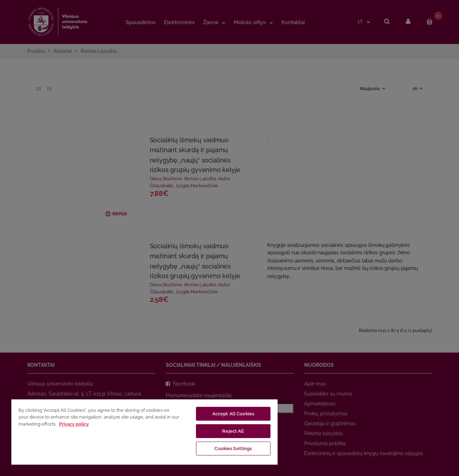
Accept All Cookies (233, 414)
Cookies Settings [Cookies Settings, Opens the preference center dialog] (233, 449)
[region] (144, 432)
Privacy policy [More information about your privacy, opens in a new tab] (74, 424)
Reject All (233, 431)
